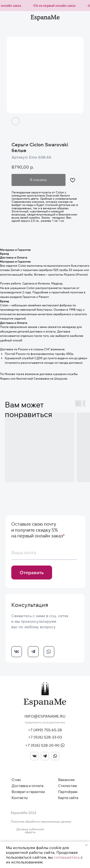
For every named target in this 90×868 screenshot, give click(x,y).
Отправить (32, 573)
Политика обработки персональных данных (41, 822)
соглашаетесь (67, 857)
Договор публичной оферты (30, 831)
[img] (35, 756)
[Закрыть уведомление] (86, 845)
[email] (44, 553)
